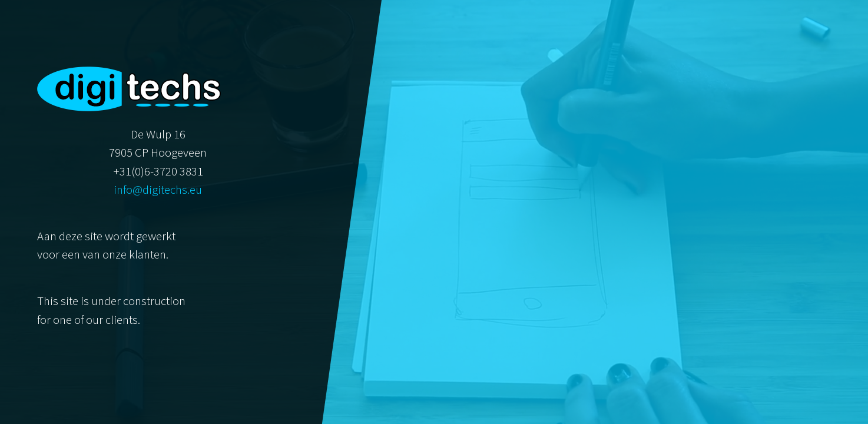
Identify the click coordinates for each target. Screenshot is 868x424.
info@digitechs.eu (158, 190)
